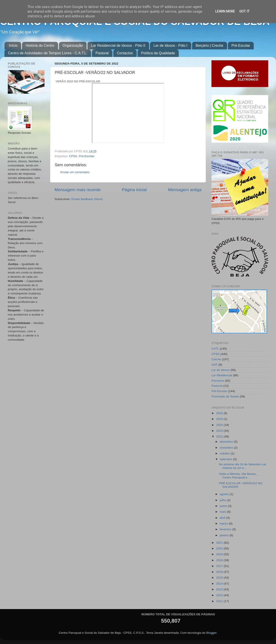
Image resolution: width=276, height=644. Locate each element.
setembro (226, 459)
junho (224, 506)
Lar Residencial (222, 375)
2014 (220, 584)
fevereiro (226, 529)
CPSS (73, 156)
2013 (220, 589)
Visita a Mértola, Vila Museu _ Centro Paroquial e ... (239, 476)
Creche (216, 359)
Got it (244, 11)
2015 (220, 578)
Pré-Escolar (241, 46)
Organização (73, 46)
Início (13, 46)
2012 (220, 595)
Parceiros (218, 381)
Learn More (225, 11)
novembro (227, 448)
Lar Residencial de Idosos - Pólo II (118, 46)
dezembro (227, 442)
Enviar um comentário (75, 172)
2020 (220, 548)
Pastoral (102, 53)
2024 (220, 425)
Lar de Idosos (221, 370)
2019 (220, 554)
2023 (220, 431)
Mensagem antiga (185, 190)
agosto (225, 494)
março (224, 524)
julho (223, 500)
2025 (220, 419)
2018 (220, 560)
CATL (215, 349)
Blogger (211, 633)
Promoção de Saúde (225, 396)
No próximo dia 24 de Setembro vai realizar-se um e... (243, 466)
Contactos (125, 53)
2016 (220, 572)
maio (223, 512)
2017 (220, 566)
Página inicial (134, 190)
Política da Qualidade (158, 53)
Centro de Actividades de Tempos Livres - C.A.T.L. (48, 53)
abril (223, 518)
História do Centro (40, 46)
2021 (220, 543)
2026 (220, 413)
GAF (215, 365)
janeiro (225, 535)
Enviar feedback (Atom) (87, 199)
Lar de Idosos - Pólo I (170, 46)
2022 (220, 436)
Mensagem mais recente (78, 190)
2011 (220, 601)
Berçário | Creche (209, 46)
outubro (225, 453)
